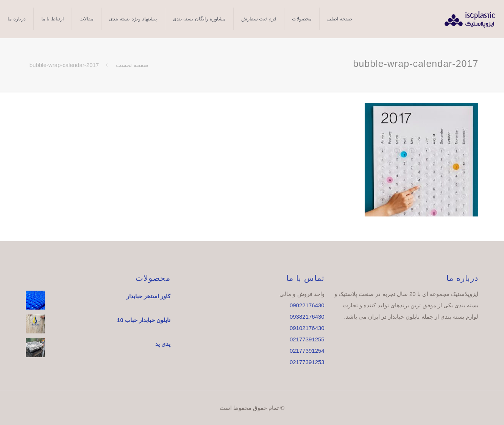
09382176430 (307, 317)
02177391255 (307, 339)
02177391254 (307, 351)
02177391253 (307, 362)
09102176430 (307, 328)
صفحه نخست (132, 65)
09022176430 (307, 305)
